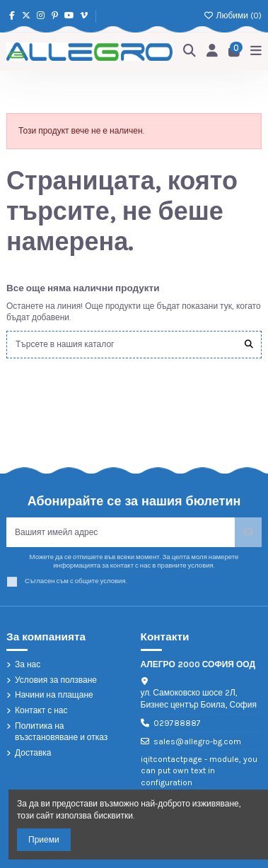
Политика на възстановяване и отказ (61, 732)
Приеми (44, 840)
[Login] (212, 51)
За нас (28, 664)
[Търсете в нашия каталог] (249, 345)
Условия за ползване (56, 680)
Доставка (33, 753)
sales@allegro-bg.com (197, 741)
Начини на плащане (54, 695)
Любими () (233, 16)
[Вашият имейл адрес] (121, 532)
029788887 (177, 723)
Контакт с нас (41, 710)
